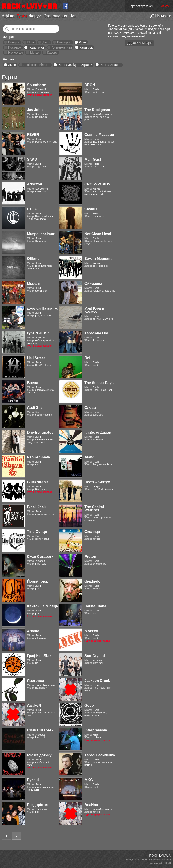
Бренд (33, 383)
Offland (33, 259)
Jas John (35, 110)
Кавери (52, 53)
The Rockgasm (97, 110)
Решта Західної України (75, 65)
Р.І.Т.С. (33, 209)
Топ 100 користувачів (160, 860)
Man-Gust (93, 159)
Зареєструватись (141, 6)
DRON (90, 85)
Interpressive (96, 730)
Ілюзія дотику (39, 755)
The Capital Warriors (94, 508)
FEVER (33, 135)
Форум (35, 16)
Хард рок (86, 47)
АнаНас (91, 805)
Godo (89, 705)
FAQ (168, 863)
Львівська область (37, 65)
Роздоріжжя (38, 805)
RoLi (89, 358)
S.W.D (32, 159)
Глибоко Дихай (98, 432)
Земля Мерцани (99, 259)
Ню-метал (15, 53)
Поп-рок (14, 42)
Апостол (35, 184)
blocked (91, 631)
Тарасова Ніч (96, 333)
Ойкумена (93, 284)
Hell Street (36, 358)
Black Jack (36, 507)
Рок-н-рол (64, 42)
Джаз (46, 42)
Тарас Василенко (100, 755)
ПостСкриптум (97, 482)
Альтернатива (62, 47)
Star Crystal (95, 656)
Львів (12, 65)
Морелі (33, 284)
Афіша (8, 16)
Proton (90, 557)
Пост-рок (15, 47)
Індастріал (36, 47)
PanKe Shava (38, 457)
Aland (89, 457)
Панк (31, 42)
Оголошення (55, 16)
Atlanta (33, 631)
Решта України (110, 65)
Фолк (83, 42)
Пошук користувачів (137, 860)
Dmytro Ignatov (40, 432)
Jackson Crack (97, 681)
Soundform (37, 85)
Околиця (92, 532)
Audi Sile (35, 408)
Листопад (36, 681)
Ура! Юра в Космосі (94, 310)
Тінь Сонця (37, 532)
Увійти (165, 6)
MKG (89, 780)
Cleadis (91, 209)
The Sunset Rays (99, 383)
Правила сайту (157, 863)
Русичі (33, 780)
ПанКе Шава (95, 606)
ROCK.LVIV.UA (160, 856)
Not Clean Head (98, 234)
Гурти (22, 16)
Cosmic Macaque (99, 135)
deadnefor (93, 581)
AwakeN (34, 705)
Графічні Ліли (39, 656)
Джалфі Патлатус (43, 308)
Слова (90, 408)
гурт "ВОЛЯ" (38, 333)
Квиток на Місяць (43, 606)
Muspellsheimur (41, 234)
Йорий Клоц (38, 581)
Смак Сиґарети (40, 557)
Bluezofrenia (38, 482)
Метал (35, 53)
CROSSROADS (97, 184)
